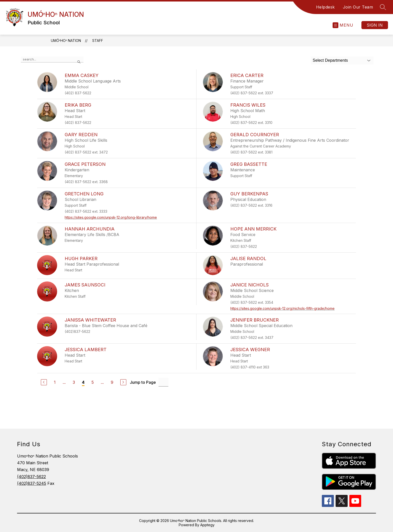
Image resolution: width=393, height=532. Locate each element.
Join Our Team (358, 7)
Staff (98, 41)
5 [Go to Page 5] (93, 382)
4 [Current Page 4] (83, 382)
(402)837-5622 (31, 477)
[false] (52, 59)
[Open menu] (343, 25)
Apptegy (207, 525)
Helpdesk (325, 7)
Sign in (375, 25)
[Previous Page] (44, 382)
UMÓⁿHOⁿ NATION (66, 41)
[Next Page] (123, 382)
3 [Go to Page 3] (74, 382)
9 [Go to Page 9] (112, 382)
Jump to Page (143, 382)
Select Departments (330, 60)
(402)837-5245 (32, 483)
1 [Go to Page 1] (55, 382)
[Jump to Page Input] (163, 382)
